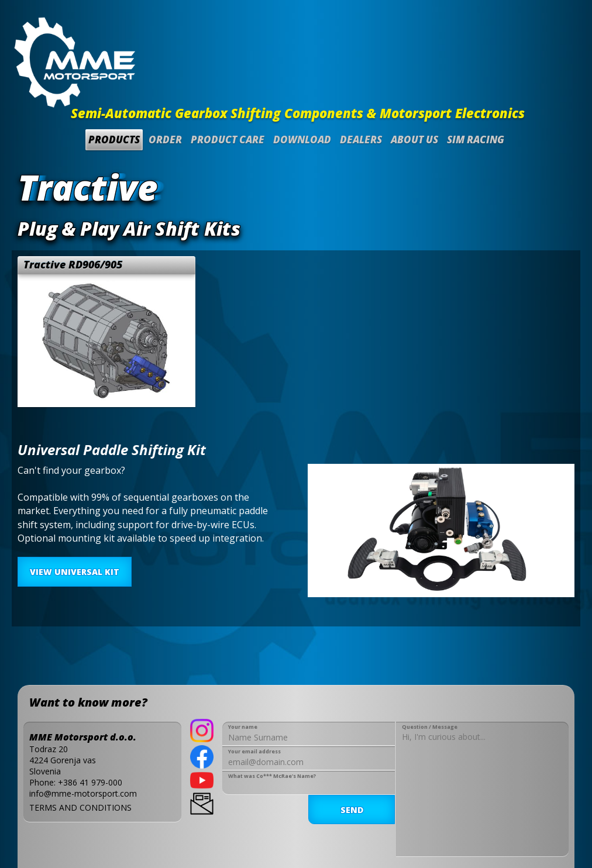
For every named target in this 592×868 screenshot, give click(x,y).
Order (165, 139)
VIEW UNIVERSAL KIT (75, 572)
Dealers (361, 139)
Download (302, 139)
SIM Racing (476, 139)
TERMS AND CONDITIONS (80, 807)
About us (414, 139)
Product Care (228, 139)
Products (114, 139)
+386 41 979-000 (90, 782)
